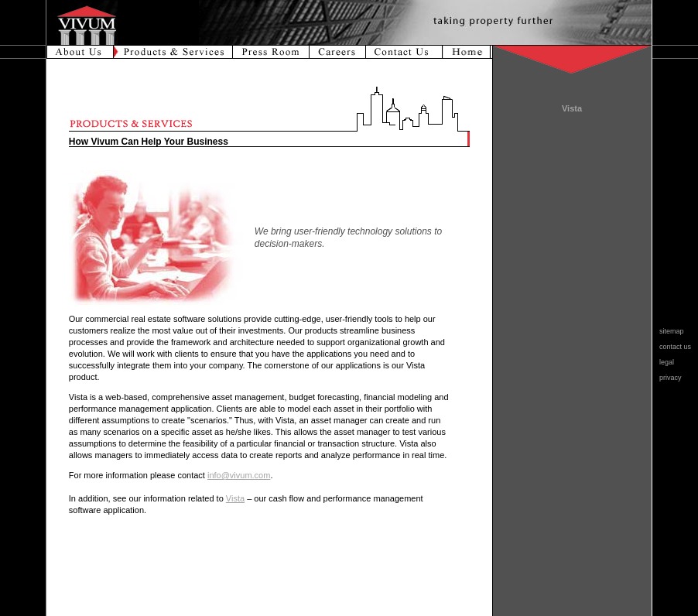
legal (663, 362)
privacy (667, 378)
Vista (235, 498)
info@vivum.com (239, 475)
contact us (671, 347)
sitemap (668, 331)
